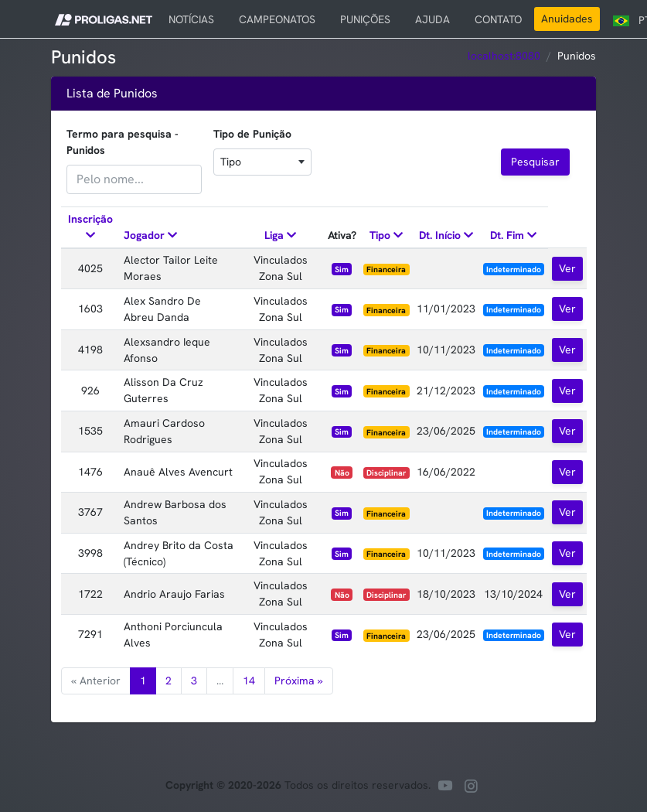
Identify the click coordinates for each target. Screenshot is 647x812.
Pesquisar (535, 162)
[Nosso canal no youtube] (445, 788)
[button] (104, 19)
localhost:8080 (504, 56)
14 (249, 681)
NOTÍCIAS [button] (191, 19)
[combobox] (262, 162)
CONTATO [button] (498, 19)
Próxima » (299, 681)
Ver (567, 268)
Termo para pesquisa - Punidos (123, 142)
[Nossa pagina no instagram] (471, 788)
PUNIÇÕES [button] (365, 19)
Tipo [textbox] (231, 162)
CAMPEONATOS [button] (277, 19)
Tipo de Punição (252, 134)
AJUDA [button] (432, 19)
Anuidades (567, 19)
